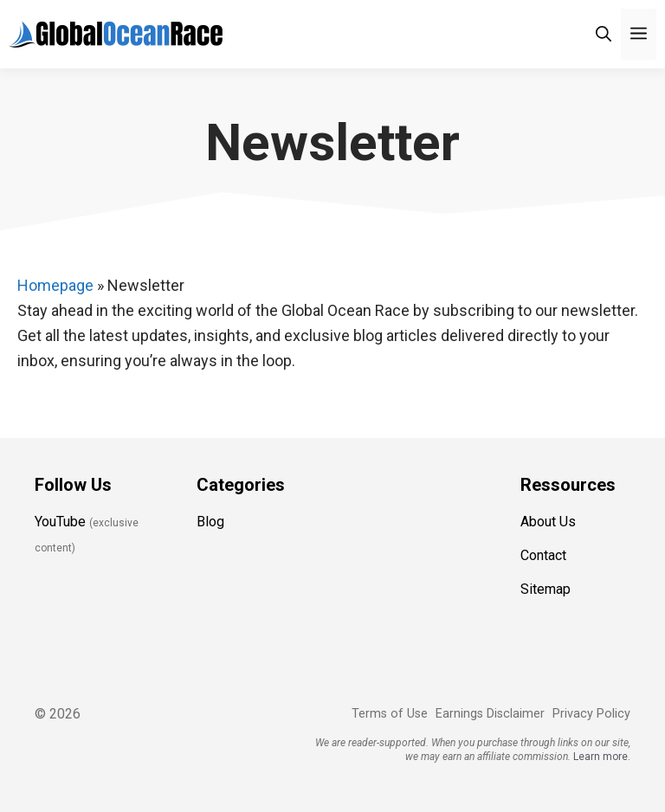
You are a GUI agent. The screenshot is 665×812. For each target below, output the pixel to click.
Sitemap (546, 589)
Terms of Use (390, 714)
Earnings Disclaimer (490, 714)
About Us (548, 522)
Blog (210, 522)
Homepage (55, 285)
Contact (543, 555)
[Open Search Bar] (604, 34)
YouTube (60, 522)
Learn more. (602, 757)
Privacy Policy (591, 714)
